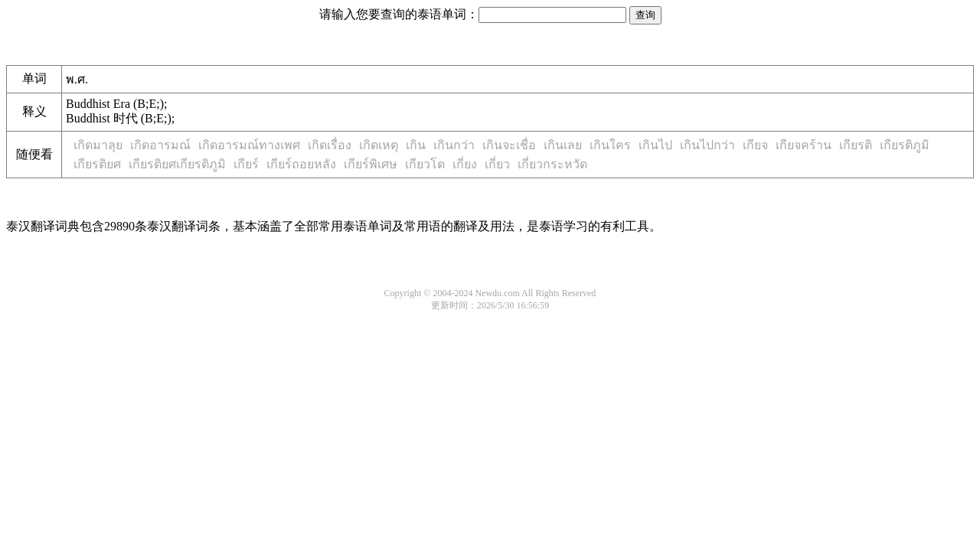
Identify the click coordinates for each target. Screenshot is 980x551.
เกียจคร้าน (804, 145)
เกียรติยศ (97, 164)
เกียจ (755, 145)
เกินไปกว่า (707, 145)
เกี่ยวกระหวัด (552, 164)
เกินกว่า (454, 145)
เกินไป (655, 145)
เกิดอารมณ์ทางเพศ (249, 145)
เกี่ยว (497, 164)
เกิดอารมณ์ (160, 145)
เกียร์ (246, 164)
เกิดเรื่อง (330, 145)
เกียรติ (856, 145)
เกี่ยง (465, 164)
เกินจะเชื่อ (509, 145)
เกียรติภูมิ (905, 145)
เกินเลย (563, 145)
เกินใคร (610, 145)
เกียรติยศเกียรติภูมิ (177, 164)
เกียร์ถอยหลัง (301, 164)
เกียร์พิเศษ (371, 164)
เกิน (416, 145)
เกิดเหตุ (379, 145)
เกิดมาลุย (98, 145)
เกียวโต (425, 164)
